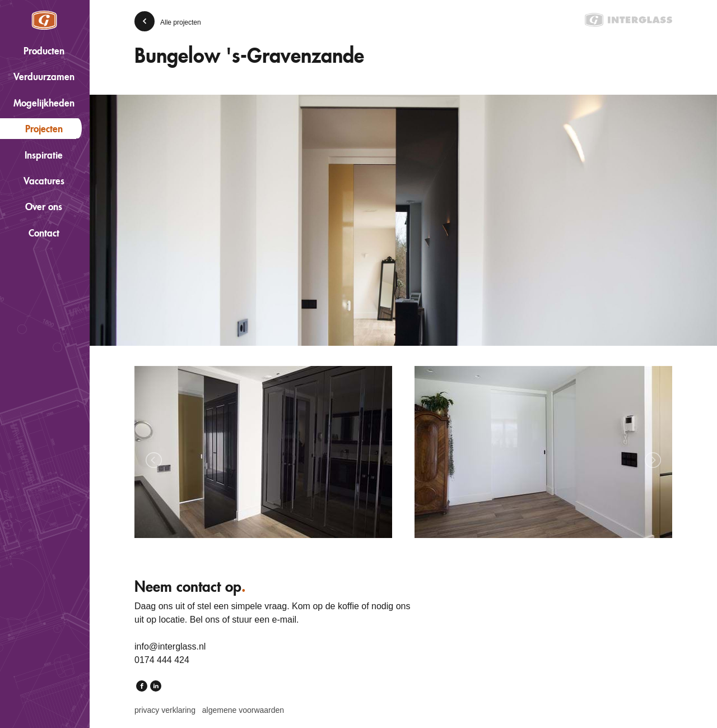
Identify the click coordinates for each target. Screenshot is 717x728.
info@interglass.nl (170, 646)
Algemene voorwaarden (243, 710)
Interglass (44, 20)
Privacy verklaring (165, 710)
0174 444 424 (162, 660)
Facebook (142, 687)
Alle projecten (181, 22)
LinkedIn (156, 687)
